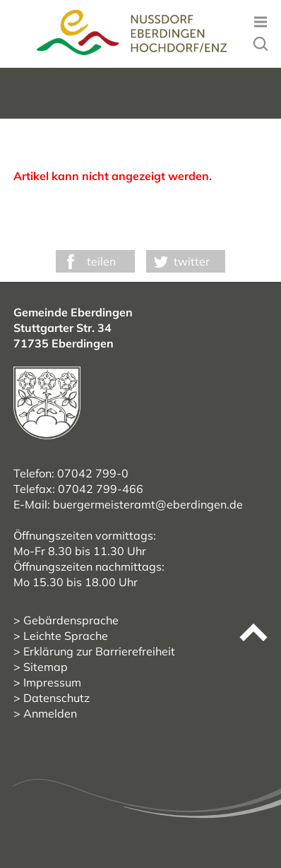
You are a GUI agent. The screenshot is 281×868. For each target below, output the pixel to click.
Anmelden (50, 713)
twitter (192, 261)
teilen (101, 261)
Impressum (52, 682)
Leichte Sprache (66, 636)
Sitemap (46, 667)
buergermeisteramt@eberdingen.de (148, 504)
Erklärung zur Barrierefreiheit (99, 651)
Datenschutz (56, 698)
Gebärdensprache (71, 620)
